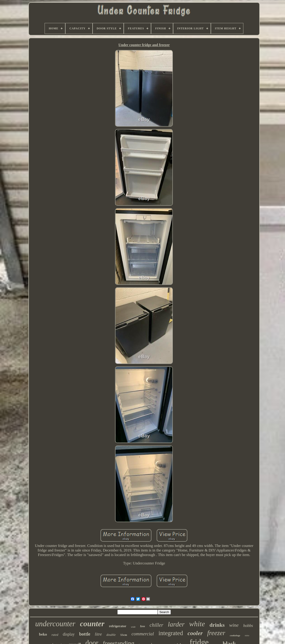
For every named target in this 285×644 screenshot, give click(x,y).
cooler (195, 633)
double (111, 635)
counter (92, 624)
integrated (171, 633)
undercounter (55, 624)
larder (176, 624)
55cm (124, 635)
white (197, 624)
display (69, 634)
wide (133, 627)
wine (234, 625)
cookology (235, 635)
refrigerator (118, 626)
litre (98, 634)
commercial (143, 634)
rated (55, 635)
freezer (216, 633)
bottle (85, 634)
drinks (217, 625)
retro (247, 635)
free (142, 626)
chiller (156, 625)
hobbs (248, 626)
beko (43, 634)
